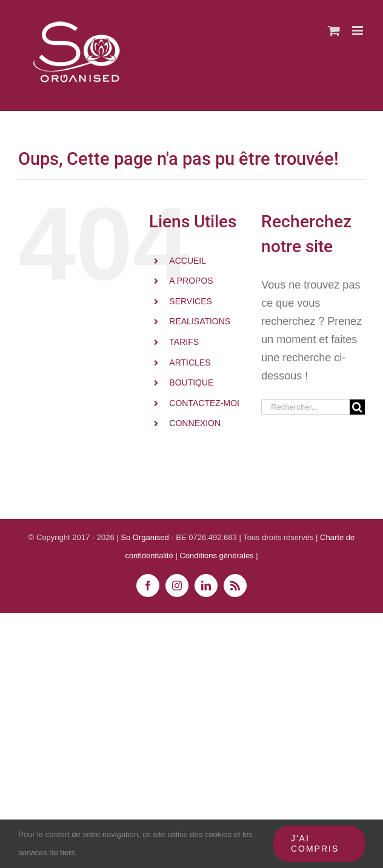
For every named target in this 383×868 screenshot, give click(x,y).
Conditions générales (218, 556)
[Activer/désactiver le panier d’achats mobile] (334, 31)
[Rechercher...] (305, 407)
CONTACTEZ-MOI (204, 403)
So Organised (146, 537)
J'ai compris (315, 843)
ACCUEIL (188, 261)
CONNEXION (195, 423)
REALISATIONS (200, 321)
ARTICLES (190, 362)
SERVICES (191, 301)
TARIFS (184, 342)
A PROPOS (191, 281)
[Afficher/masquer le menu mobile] (358, 31)
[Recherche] (357, 407)
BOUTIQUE (191, 382)
